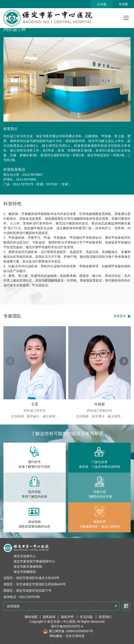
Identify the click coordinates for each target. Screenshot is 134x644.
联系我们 (105, 617)
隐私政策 (49, 617)
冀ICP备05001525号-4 (67, 626)
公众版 (102, 4)
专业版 (123, 4)
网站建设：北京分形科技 (67, 636)
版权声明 (68, 617)
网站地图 (31, 617)
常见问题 (87, 617)
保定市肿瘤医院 (25, 572)
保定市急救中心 (25, 556)
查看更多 (120, 316)
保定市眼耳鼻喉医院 (28, 567)
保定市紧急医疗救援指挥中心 (34, 561)
